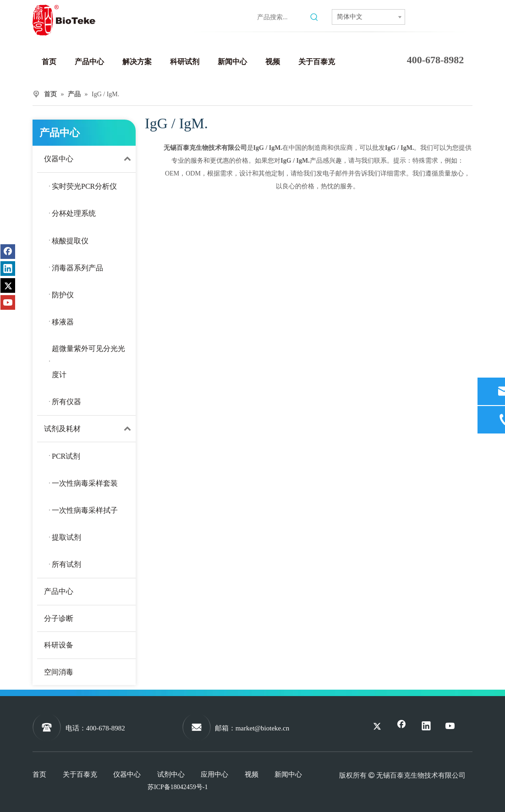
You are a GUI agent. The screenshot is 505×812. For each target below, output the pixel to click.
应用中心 (214, 774)
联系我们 (439, 18)
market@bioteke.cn (263, 728)
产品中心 (59, 591)
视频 (252, 774)
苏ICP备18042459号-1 (178, 787)
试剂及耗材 (90, 429)
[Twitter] (206, 15)
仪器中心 (90, 159)
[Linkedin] (187, 15)
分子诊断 (59, 618)
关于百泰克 (80, 774)
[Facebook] (167, 15)
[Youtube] (226, 15)
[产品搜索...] (282, 17)
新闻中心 (288, 774)
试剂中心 (171, 774)
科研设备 (59, 645)
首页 (39, 774)
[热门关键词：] (314, 17)
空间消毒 (59, 672)
